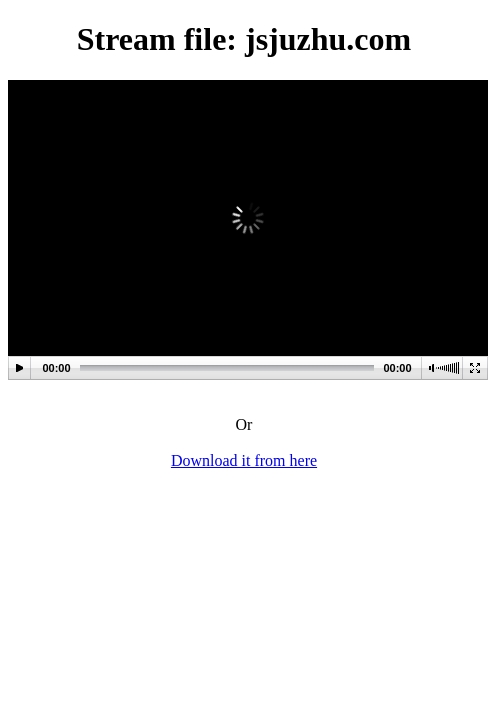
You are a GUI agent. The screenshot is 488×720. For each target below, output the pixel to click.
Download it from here (244, 460)
